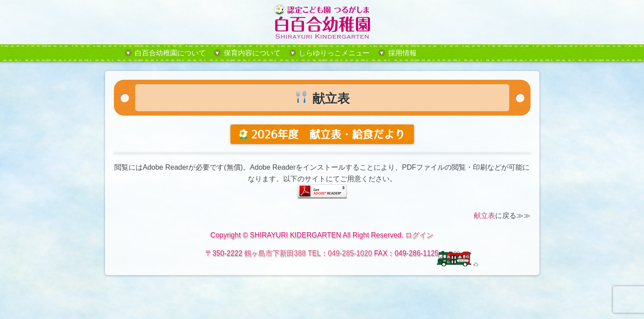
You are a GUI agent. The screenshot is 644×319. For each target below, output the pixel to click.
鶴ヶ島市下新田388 (275, 253)
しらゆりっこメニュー (334, 53)
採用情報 (402, 53)
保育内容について (252, 53)
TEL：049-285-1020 (340, 253)
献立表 (484, 216)
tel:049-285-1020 (472, 53)
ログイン (419, 235)
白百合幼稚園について (170, 53)
